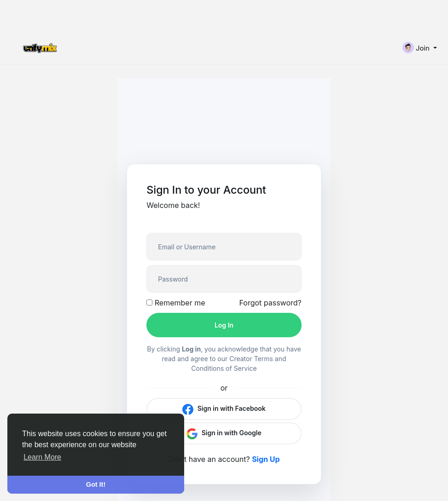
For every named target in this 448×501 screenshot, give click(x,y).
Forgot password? (270, 303)
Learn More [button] (42, 457)
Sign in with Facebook (224, 409)
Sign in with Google (224, 433)
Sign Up (266, 459)
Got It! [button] (96, 484)
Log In (224, 325)
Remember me (176, 303)
